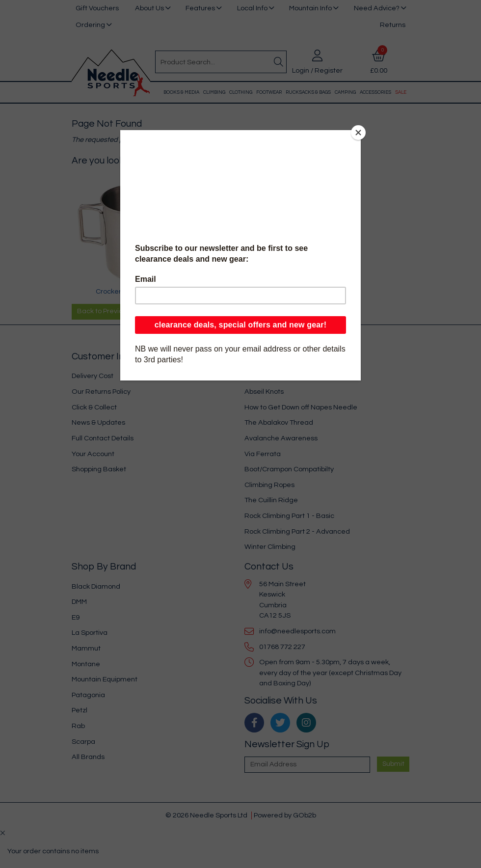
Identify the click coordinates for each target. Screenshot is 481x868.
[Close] (358, 133)
